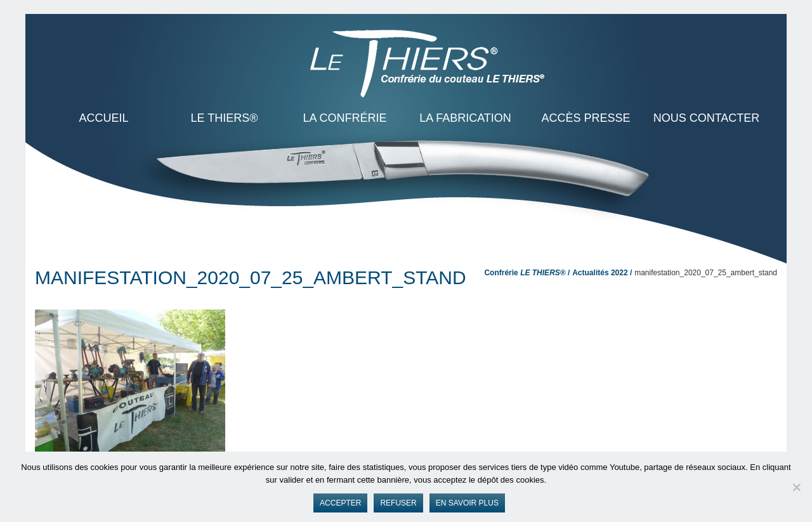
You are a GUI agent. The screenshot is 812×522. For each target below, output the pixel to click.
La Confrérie (344, 118)
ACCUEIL (103, 118)
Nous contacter (707, 118)
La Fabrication (465, 118)
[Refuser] (796, 487)
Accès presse (586, 118)
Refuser (398, 503)
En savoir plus (467, 503)
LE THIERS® (225, 118)
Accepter (340, 503)
